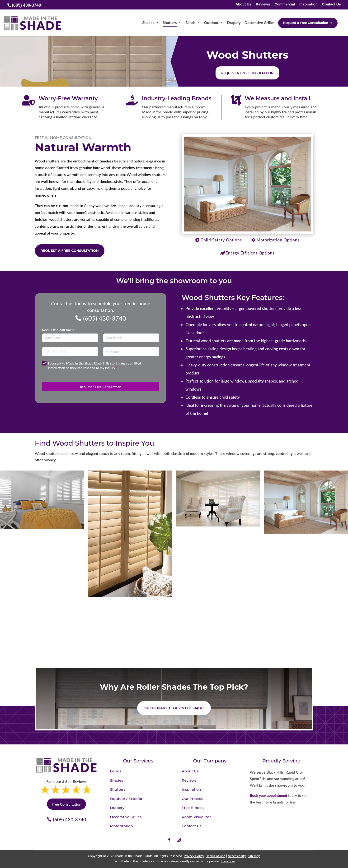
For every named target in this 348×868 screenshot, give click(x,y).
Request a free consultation (247, 73)
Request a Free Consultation (70, 251)
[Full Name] (70, 338)
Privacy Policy (194, 856)
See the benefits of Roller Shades (174, 708)
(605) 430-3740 (105, 318)
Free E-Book (193, 808)
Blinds (116, 771)
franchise (228, 861)
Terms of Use (216, 856)
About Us (243, 4)
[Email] (131, 338)
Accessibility (237, 856)
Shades (117, 780)
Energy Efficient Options (250, 253)
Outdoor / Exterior (126, 799)
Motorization (122, 826)
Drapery (117, 808)
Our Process (193, 799)
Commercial (285, 4)
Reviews (263, 4)
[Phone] (70, 352)
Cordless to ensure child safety (213, 397)
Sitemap (254, 856)
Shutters (118, 789)
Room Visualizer (196, 817)
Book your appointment (269, 795)
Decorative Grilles (126, 817)
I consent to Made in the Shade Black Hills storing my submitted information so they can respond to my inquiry (94, 366)
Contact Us (332, 4)
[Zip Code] (131, 352)
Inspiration (308, 4)
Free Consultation (67, 804)
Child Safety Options (221, 240)
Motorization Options (278, 240)
